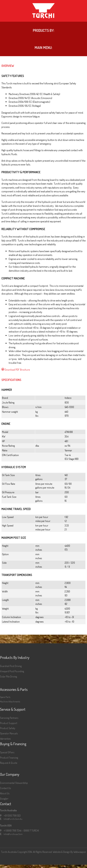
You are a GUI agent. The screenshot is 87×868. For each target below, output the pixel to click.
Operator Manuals (9, 733)
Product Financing (9, 757)
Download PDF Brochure (16, 370)
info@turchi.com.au (13, 819)
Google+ (4, 798)
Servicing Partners (9, 718)
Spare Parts (5, 697)
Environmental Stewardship (14, 783)
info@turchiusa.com (13, 834)
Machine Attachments (10, 701)
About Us (5, 793)
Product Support (9, 723)
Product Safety (8, 728)
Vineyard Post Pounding (12, 671)
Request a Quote (9, 763)
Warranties (5, 739)
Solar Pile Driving (8, 676)
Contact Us (5, 788)
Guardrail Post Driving (11, 666)
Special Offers (7, 752)
